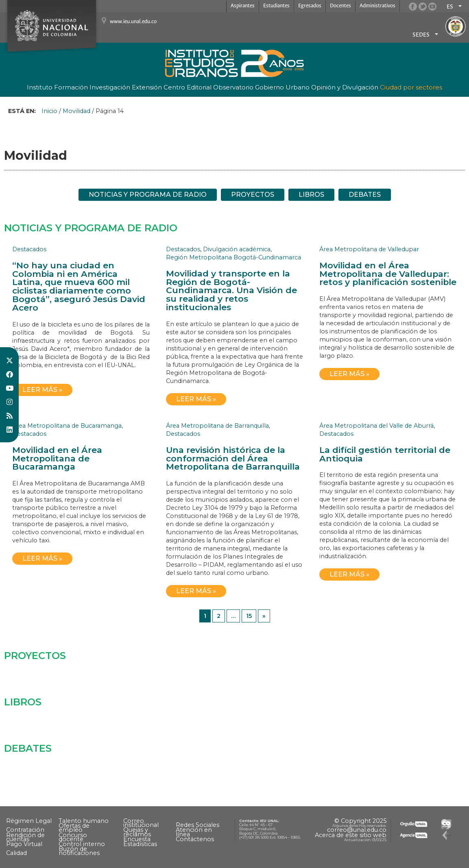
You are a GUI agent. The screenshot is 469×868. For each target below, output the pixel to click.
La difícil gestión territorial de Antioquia (385, 454)
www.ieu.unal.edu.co (133, 22)
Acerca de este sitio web (351, 835)
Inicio (49, 111)
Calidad (16, 853)
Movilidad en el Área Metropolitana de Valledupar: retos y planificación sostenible (388, 274)
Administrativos (377, 6)
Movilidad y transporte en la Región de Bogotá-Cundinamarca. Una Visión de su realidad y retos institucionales (231, 290)
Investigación (110, 87)
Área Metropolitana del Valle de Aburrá (376, 426)
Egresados (310, 6)
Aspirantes (243, 6)
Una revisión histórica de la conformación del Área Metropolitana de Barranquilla (233, 458)
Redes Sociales (197, 825)
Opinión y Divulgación (345, 87)
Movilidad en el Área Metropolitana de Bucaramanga (57, 458)
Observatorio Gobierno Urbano (261, 87)
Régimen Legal (29, 821)
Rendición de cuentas (25, 837)
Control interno (82, 844)
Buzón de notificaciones (79, 851)
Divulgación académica (237, 249)
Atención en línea (194, 832)
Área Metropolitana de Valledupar (369, 249)
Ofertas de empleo (74, 828)
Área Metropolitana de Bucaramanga (67, 426)
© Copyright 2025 (360, 821)
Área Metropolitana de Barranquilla (217, 426)
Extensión (147, 87)
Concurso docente (73, 837)
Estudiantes (276, 6)
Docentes (340, 6)
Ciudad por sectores (411, 87)
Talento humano (84, 821)
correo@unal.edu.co (357, 830)
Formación (71, 87)
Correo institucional (141, 823)
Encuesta (137, 839)
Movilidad (76, 111)
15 (249, 616)
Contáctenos (195, 839)
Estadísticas (140, 844)
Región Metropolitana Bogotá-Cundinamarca (233, 257)
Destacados (29, 249)
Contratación (25, 830)
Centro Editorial (188, 87)
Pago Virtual (24, 844)
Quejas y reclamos (137, 832)
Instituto (40, 87)
